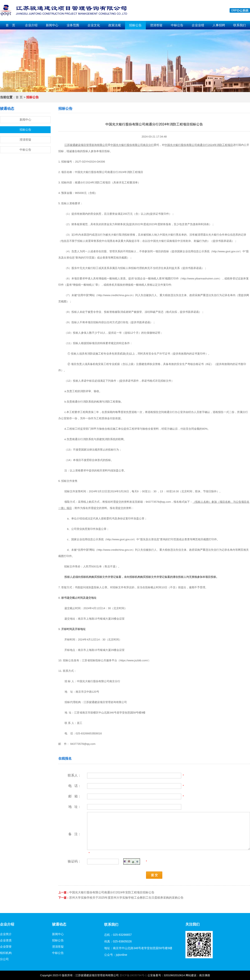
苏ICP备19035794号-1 (133, 975)
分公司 (4, 959)
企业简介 (6, 934)
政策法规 (115, 25)
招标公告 (135, 25)
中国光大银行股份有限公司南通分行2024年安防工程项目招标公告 (112, 892)
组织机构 (6, 953)
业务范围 (73, 25)
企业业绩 (198, 25)
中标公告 (177, 25)
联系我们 (240, 25)
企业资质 (6, 940)
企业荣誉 (6, 947)
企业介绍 (31, 25)
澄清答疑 (156, 25)
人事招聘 (219, 25)
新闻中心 (52, 25)
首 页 (10, 25)
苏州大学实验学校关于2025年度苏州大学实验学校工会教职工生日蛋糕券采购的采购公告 (126, 898)
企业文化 (94, 25)
